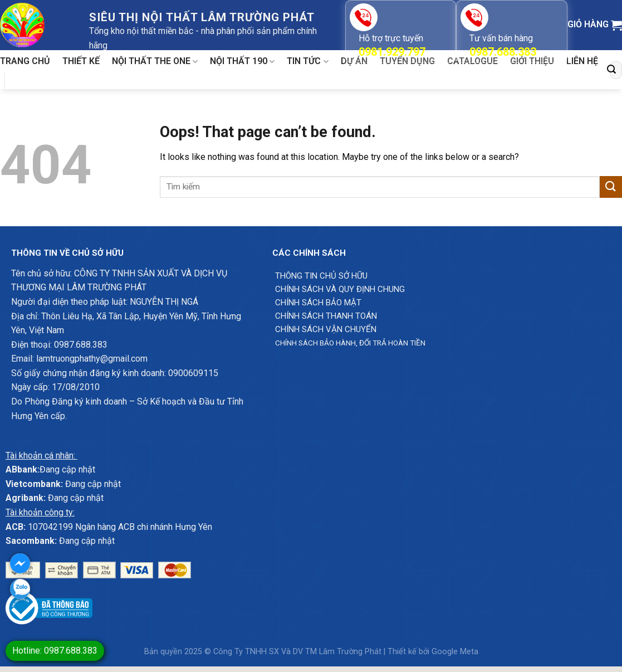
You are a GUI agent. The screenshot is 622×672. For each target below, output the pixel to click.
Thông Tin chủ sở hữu (321, 276)
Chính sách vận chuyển (326, 329)
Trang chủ (25, 61)
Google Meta (455, 652)
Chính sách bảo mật (318, 303)
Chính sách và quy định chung (340, 289)
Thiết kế (81, 61)
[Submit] (611, 70)
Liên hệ (582, 61)
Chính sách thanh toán (326, 316)
